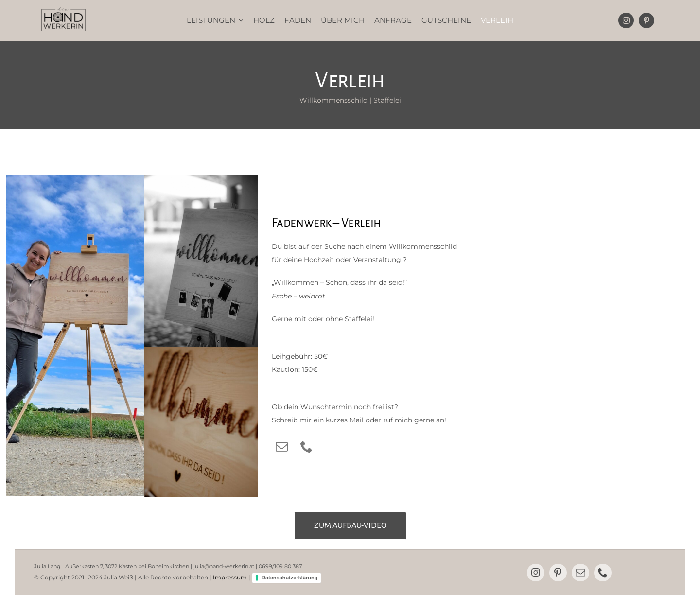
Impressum (230, 577)
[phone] (306, 446)
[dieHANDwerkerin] (63, 11)
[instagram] (626, 20)
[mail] (282, 446)
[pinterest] (647, 20)
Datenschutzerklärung (290, 577)
